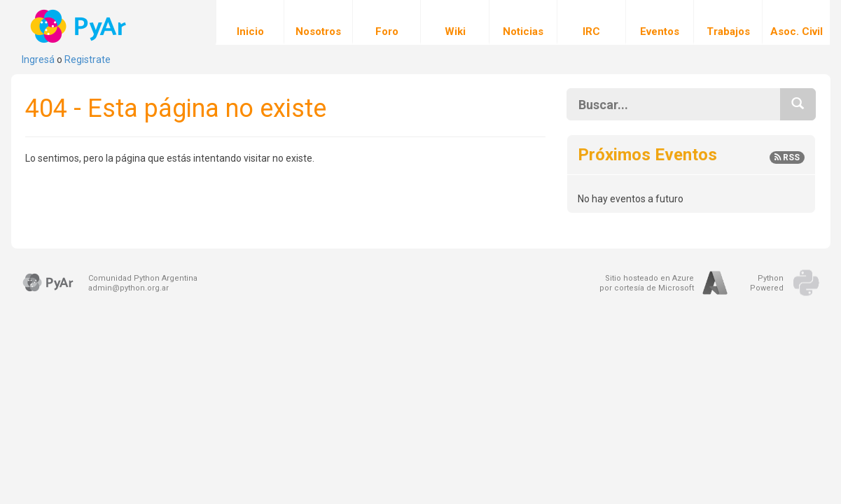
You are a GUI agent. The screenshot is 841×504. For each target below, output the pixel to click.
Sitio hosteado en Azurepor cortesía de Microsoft (647, 283)
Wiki (455, 22)
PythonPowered (767, 283)
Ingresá (38, 59)
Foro (387, 22)
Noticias (523, 22)
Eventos (660, 22)
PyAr (79, 26)
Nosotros (318, 22)
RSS (787, 157)
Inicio (250, 22)
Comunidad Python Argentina (143, 278)
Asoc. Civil (797, 22)
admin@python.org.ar (128, 288)
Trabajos (728, 22)
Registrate (88, 59)
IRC (591, 22)
